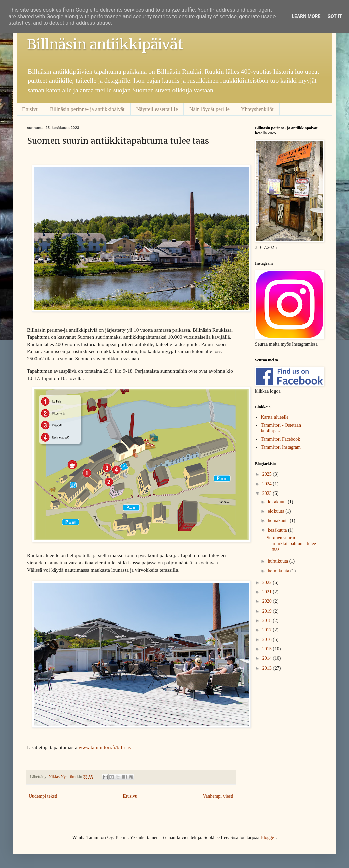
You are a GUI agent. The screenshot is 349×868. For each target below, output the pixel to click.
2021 (268, 592)
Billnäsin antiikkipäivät (105, 44)
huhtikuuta (278, 561)
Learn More (306, 16)
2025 (268, 474)
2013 (268, 668)
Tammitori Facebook (281, 439)
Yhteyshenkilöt (257, 109)
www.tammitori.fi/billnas (105, 747)
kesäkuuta (278, 530)
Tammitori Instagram (281, 447)
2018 (268, 620)
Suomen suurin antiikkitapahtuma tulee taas (291, 544)
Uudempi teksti (43, 796)
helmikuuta (279, 571)
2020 (268, 601)
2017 (268, 630)
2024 (268, 484)
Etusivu (30, 109)
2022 (268, 583)
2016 (268, 640)
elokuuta (277, 511)
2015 (268, 649)
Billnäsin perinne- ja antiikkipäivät (87, 109)
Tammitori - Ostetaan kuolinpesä (281, 428)
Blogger (268, 838)
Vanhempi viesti (218, 796)
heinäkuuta (279, 520)
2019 (268, 611)
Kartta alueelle (275, 417)
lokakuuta (278, 502)
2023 (268, 493)
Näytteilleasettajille (157, 109)
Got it (334, 16)
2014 (268, 658)
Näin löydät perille (209, 109)
